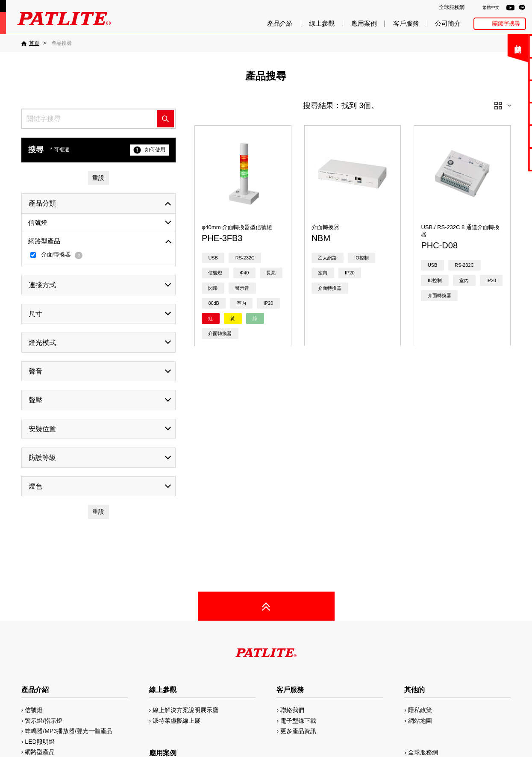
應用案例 (364, 24)
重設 (98, 178)
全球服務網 (452, 7)
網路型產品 (503, 159)
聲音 (35, 371)
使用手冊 (503, 91)
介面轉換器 (57, 255)
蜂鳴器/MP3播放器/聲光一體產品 (69, 731)
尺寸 (35, 314)
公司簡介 (448, 24)
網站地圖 (420, 721)
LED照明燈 (40, 742)
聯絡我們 (503, 46)
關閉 (463, 49)
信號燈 (38, 222)
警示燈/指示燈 (44, 721)
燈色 (35, 486)
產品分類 (42, 203)
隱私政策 (420, 710)
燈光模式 (42, 343)
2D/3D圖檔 (503, 113)
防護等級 (42, 458)
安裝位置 (42, 429)
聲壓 (35, 400)
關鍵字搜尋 (506, 23)
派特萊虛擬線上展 (176, 721)
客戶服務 (406, 24)
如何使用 (149, 150)
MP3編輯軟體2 (503, 136)
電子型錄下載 (503, 69)
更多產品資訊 (298, 731)
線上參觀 (322, 24)
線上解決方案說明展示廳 (185, 710)
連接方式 (42, 285)
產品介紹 (280, 24)
